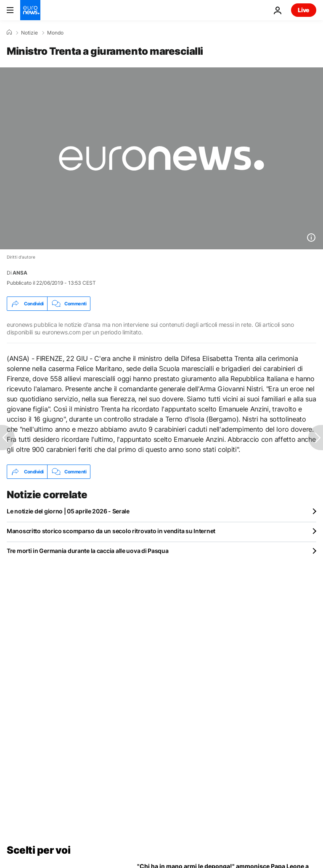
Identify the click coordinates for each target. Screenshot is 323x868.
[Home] (9, 32)
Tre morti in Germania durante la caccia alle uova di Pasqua (87, 551)
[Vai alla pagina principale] (30, 10)
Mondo (55, 33)
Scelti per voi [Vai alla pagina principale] (38, 850)
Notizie (29, 33)
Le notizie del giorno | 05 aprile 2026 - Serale (68, 511)
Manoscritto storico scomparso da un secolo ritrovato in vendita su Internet (111, 531)
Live (304, 10)
